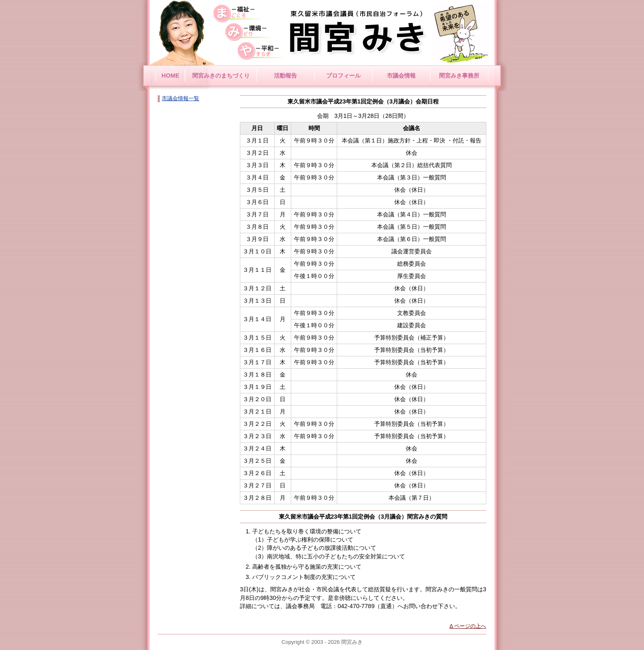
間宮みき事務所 (459, 76)
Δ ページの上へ (468, 626)
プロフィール (343, 76)
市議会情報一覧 (181, 98)
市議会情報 (401, 76)
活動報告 (285, 76)
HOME (170, 76)
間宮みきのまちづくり (221, 76)
